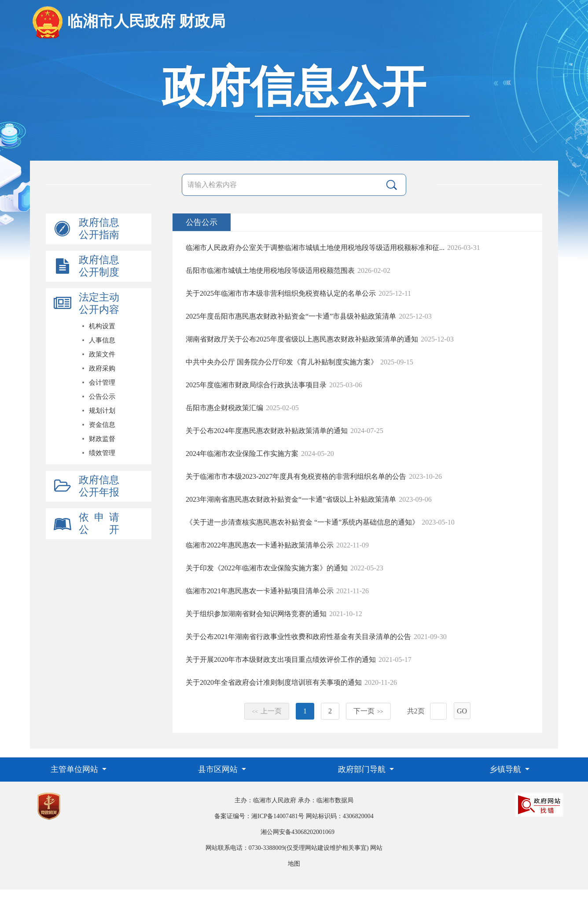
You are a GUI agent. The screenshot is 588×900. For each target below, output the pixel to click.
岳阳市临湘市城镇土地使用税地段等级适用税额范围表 (270, 270)
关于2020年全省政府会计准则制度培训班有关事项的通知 (274, 682)
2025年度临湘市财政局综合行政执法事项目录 (256, 385)
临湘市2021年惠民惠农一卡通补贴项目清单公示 (260, 591)
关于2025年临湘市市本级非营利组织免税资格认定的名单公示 (281, 293)
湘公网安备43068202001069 (298, 832)
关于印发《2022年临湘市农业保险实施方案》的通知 (267, 568)
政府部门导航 (363, 769)
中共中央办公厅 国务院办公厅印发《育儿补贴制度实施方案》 (282, 362)
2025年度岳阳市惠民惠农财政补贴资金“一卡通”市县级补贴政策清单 (291, 316)
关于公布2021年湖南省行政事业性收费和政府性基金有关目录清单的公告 (298, 637)
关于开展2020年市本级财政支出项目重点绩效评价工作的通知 (281, 659)
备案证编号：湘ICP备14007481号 (259, 816)
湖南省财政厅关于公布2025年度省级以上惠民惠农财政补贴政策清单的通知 (302, 339)
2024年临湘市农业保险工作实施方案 (242, 454)
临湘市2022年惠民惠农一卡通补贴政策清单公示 (260, 545)
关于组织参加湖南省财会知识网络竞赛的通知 (256, 614)
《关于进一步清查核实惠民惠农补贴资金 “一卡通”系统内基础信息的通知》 (302, 522)
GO (462, 711)
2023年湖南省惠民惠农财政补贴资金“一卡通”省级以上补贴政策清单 (291, 499)
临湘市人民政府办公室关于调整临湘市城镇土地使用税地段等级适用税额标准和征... (315, 248)
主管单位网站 (75, 769)
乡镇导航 (506, 769)
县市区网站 (219, 769)
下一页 (368, 711)
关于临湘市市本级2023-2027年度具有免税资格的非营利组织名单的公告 (296, 476)
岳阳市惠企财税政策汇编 (224, 408)
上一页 (267, 711)
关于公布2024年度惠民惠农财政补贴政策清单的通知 (267, 431)
